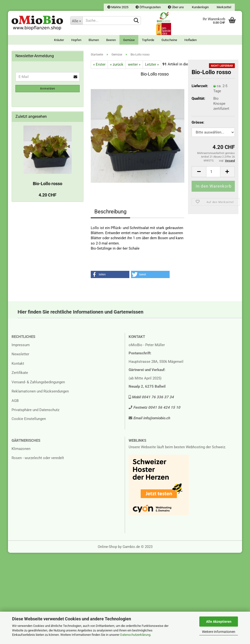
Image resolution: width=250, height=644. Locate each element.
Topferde (148, 40)
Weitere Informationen (219, 632)
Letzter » (152, 64)
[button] (110, 274)
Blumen (94, 40)
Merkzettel (224, 7)
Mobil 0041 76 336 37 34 (151, 397)
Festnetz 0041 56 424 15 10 (154, 407)
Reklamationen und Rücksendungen (40, 391)
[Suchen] (136, 21)
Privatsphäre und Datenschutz (35, 410)
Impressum (21, 345)
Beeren (111, 40)
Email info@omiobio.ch (149, 418)
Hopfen (76, 40)
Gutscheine (169, 40)
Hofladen (191, 40)
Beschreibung (110, 212)
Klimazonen (21, 449)
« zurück (117, 64)
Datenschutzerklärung (135, 635)
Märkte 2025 (118, 7)
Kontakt (18, 364)
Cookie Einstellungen (29, 419)
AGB (15, 401)
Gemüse (129, 40)
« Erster (99, 64)
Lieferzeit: (199, 86)
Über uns (176, 7)
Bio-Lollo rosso (48, 184)
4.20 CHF (48, 195)
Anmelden (48, 89)
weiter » (134, 64)
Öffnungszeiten (148, 7)
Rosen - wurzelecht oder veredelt (38, 458)
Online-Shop (107, 547)
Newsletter (20, 354)
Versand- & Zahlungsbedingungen (38, 382)
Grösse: (198, 122)
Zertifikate (20, 373)
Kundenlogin (200, 7)
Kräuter (59, 40)
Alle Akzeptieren (219, 622)
